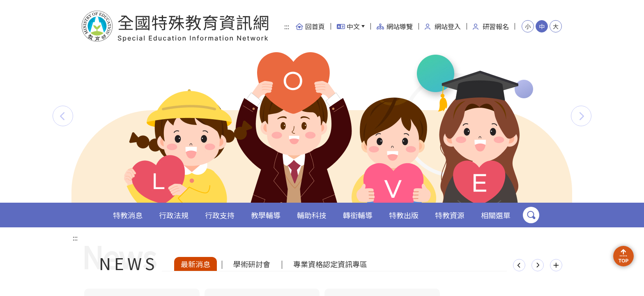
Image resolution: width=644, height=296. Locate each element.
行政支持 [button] (220, 215)
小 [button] (528, 26)
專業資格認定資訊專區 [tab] (330, 264)
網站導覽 (395, 26)
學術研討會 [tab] (252, 264)
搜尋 (531, 215)
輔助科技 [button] (312, 215)
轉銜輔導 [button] (358, 215)
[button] (63, 116)
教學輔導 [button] (266, 215)
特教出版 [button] (404, 215)
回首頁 (310, 26)
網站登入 (443, 26)
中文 (348, 26)
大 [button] (556, 26)
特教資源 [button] (450, 215)
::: (287, 26)
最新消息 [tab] (195, 264)
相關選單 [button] (496, 215)
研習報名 (491, 26)
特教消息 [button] (128, 215)
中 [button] (542, 26)
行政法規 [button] (174, 215)
